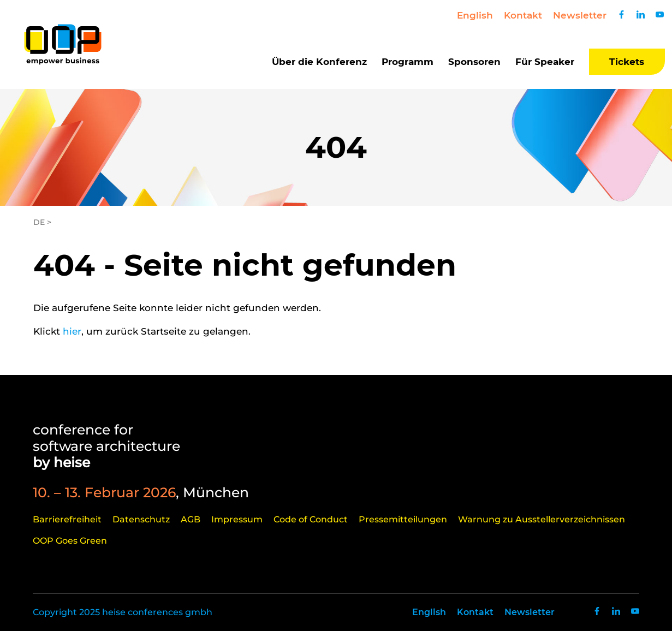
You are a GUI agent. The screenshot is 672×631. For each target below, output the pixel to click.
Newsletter (580, 15)
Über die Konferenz (319, 62)
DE (39, 222)
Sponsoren (474, 62)
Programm (408, 62)
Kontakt (523, 15)
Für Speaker (545, 62)
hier (72, 331)
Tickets (627, 62)
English (475, 15)
